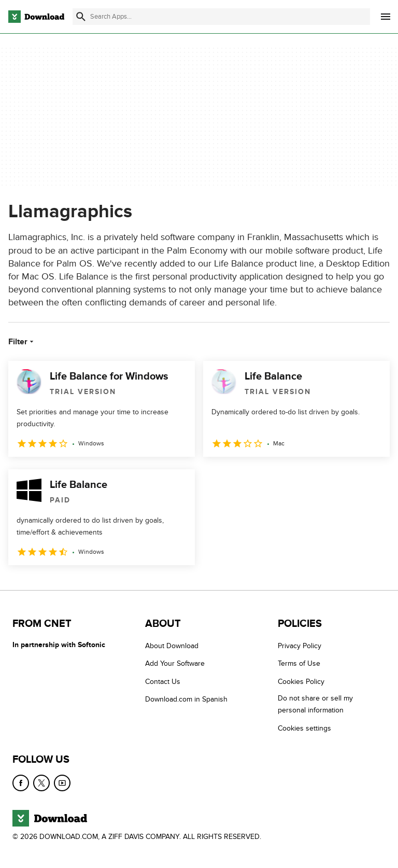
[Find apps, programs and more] (221, 17)
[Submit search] (81, 17)
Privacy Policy (300, 646)
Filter (22, 342)
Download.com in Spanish (186, 700)
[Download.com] (36, 17)
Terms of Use (299, 664)
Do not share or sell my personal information (315, 705)
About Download (172, 646)
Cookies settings (304, 728)
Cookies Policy (301, 682)
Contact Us (163, 682)
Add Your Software (175, 664)
